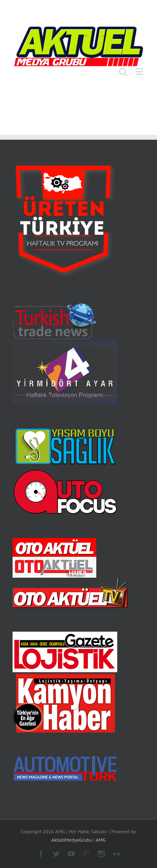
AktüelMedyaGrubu (71, 840)
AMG (101, 840)
